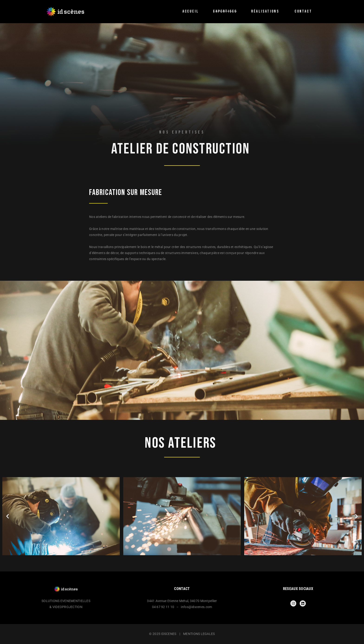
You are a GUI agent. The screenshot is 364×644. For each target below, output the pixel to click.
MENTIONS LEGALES (199, 634)
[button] (8, 516)
